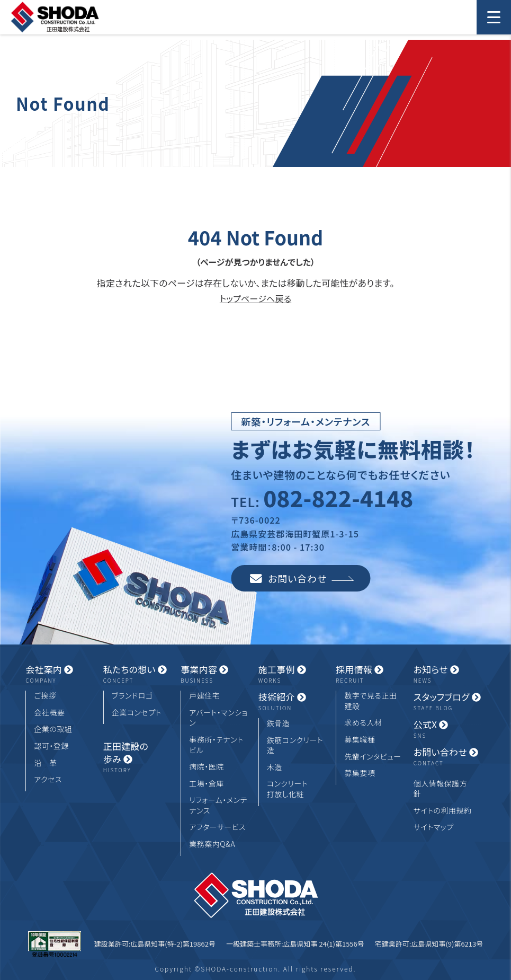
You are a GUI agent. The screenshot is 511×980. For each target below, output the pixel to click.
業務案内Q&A (212, 844)
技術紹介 (294, 702)
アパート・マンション (218, 718)
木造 (275, 767)
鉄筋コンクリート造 (295, 745)
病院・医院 (207, 767)
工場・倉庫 (207, 784)
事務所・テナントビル (216, 745)
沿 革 (46, 763)
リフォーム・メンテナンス (218, 805)
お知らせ (450, 674)
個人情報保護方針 (441, 789)
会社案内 (61, 674)
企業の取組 (53, 729)
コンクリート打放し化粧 (287, 789)
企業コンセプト (137, 713)
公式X (450, 729)
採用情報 (372, 674)
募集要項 (360, 773)
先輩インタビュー (373, 757)
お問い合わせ (302, 578)
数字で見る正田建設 (370, 701)
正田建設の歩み (139, 757)
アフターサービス (217, 827)
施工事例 (294, 674)
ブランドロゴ (132, 696)
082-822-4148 (338, 497)
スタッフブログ (450, 702)
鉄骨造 (279, 723)
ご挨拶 (45, 696)
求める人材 (363, 723)
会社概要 (49, 713)
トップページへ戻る (256, 298)
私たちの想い (139, 674)
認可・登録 (51, 746)
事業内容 (217, 674)
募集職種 (360, 740)
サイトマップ (434, 827)
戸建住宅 (204, 696)
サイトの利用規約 (443, 811)
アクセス (48, 779)
